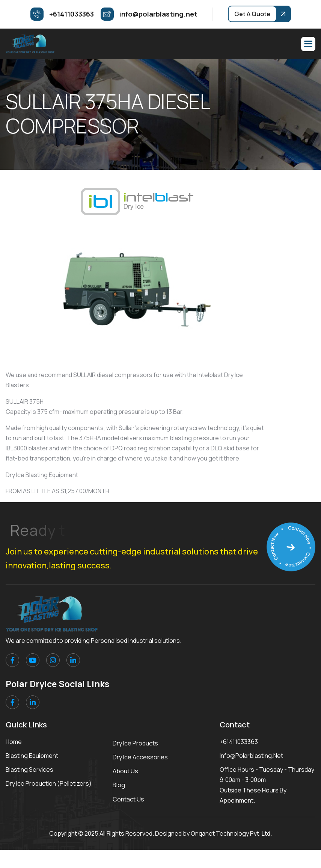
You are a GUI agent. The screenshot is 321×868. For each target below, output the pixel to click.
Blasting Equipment (32, 756)
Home (14, 742)
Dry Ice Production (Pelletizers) (49, 783)
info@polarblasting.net (251, 756)
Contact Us (128, 799)
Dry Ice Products (135, 743)
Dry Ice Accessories (140, 757)
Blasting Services (29, 770)
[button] (308, 44)
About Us (125, 771)
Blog (119, 785)
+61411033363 (239, 742)
